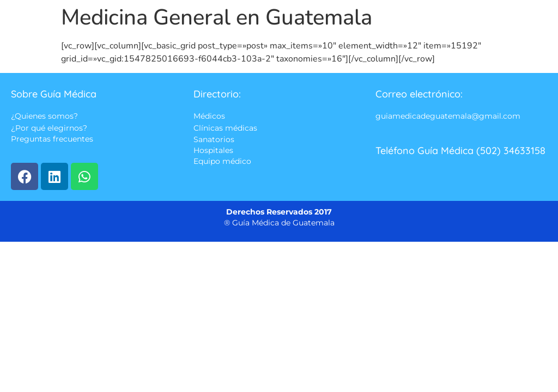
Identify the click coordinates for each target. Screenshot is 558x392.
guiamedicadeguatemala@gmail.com (448, 117)
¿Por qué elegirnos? (49, 128)
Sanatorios (214, 139)
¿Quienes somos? (44, 117)
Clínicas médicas (225, 128)
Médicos (209, 117)
